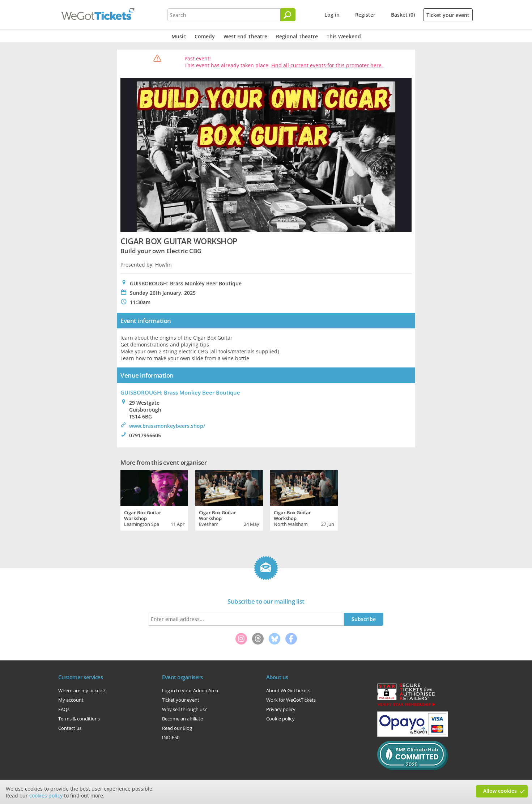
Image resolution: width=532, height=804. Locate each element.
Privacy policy (281, 709)
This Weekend (344, 36)
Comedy (205, 36)
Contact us (70, 728)
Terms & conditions (79, 719)
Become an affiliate (182, 719)
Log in (332, 15)
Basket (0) (403, 15)
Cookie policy (280, 719)
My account (71, 700)
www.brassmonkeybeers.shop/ (167, 426)
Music (179, 36)
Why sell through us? (184, 709)
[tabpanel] (154, 499)
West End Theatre (245, 36)
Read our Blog (177, 728)
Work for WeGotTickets (291, 700)
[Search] (288, 15)
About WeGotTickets (288, 690)
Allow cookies (500, 791)
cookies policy (46, 796)
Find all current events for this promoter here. (327, 65)
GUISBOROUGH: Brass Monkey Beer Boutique (180, 392)
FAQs (64, 709)
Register (365, 15)
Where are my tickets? (82, 690)
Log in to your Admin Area (190, 690)
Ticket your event (448, 15)
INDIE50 (171, 737)
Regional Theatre (297, 36)
